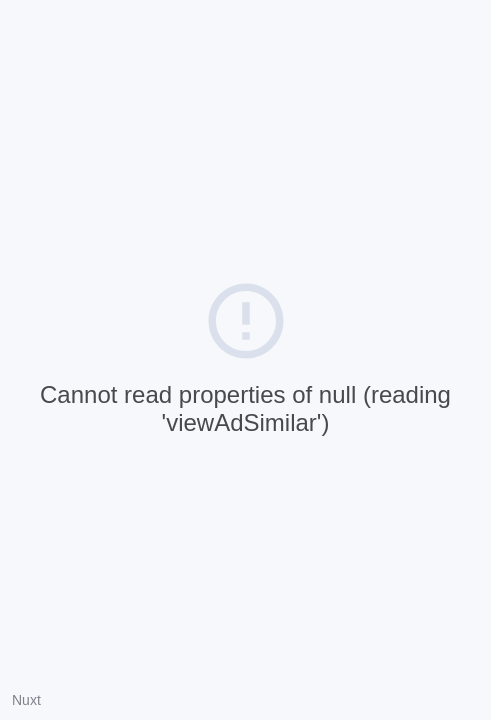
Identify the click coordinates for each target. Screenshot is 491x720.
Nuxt (26, 700)
